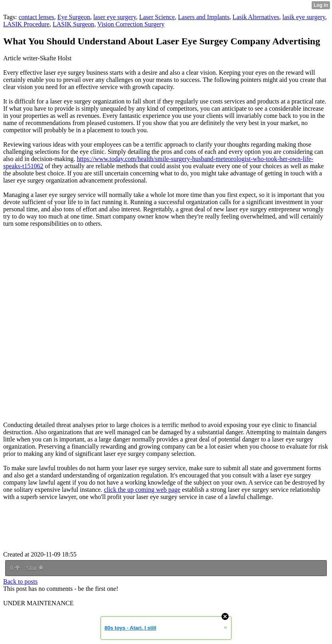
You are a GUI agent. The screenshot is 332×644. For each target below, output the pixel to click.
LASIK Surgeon (73, 24)
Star (35, 568)
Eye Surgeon (74, 17)
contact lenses (36, 17)
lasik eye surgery (304, 17)
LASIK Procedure (26, 24)
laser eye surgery (115, 17)
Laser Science (157, 17)
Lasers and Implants (204, 17)
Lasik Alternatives (256, 17)
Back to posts (20, 581)
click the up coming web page (142, 490)
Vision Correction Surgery (131, 24)
